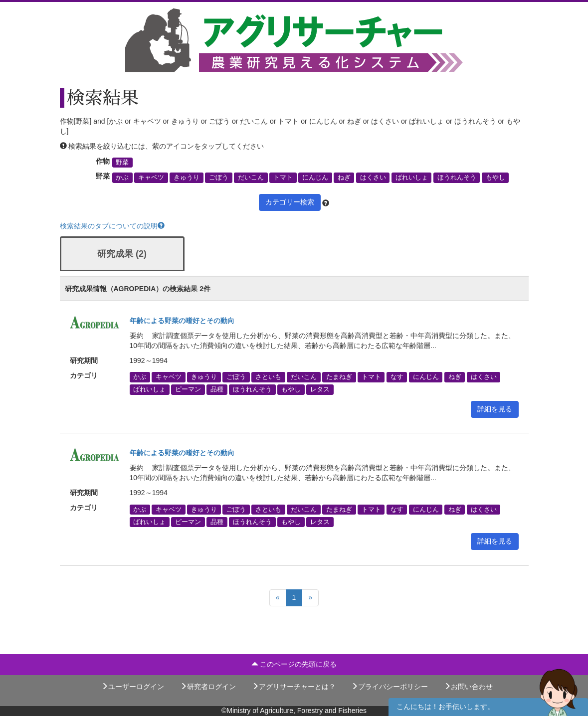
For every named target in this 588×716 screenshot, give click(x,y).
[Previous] (278, 598)
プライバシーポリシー (390, 687)
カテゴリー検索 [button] (290, 202)
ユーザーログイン (133, 687)
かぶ (122, 178)
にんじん (315, 178)
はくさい (373, 178)
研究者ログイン (208, 687)
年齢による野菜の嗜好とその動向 (182, 321)
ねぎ (344, 178)
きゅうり (187, 178)
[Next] (310, 598)
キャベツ (151, 178)
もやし (495, 178)
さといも (268, 377)
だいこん (251, 178)
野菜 (122, 163)
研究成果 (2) (122, 254)
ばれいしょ (412, 178)
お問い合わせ (468, 687)
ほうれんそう (457, 178)
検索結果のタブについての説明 (112, 226)
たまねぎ (339, 377)
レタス (320, 389)
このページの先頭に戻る (294, 664)
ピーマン (188, 389)
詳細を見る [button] (495, 409)
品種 (217, 389)
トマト (283, 178)
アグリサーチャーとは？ (294, 687)
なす (397, 377)
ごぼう (219, 178)
